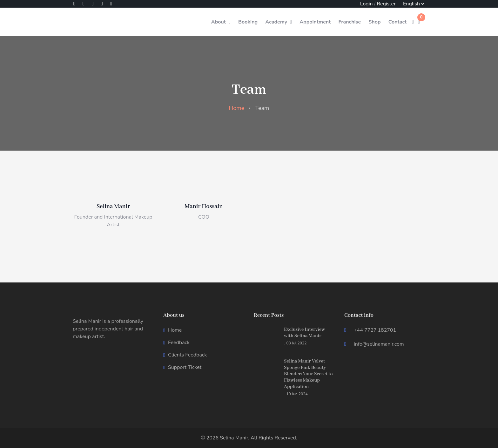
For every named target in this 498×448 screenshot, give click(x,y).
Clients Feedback (187, 355)
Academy (276, 22)
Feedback (179, 343)
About (219, 22)
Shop (374, 22)
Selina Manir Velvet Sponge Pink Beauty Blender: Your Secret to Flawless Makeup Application (308, 374)
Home (237, 108)
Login (367, 4)
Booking (248, 22)
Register (386, 4)
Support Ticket (185, 367)
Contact (398, 22)
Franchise (350, 22)
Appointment (315, 22)
